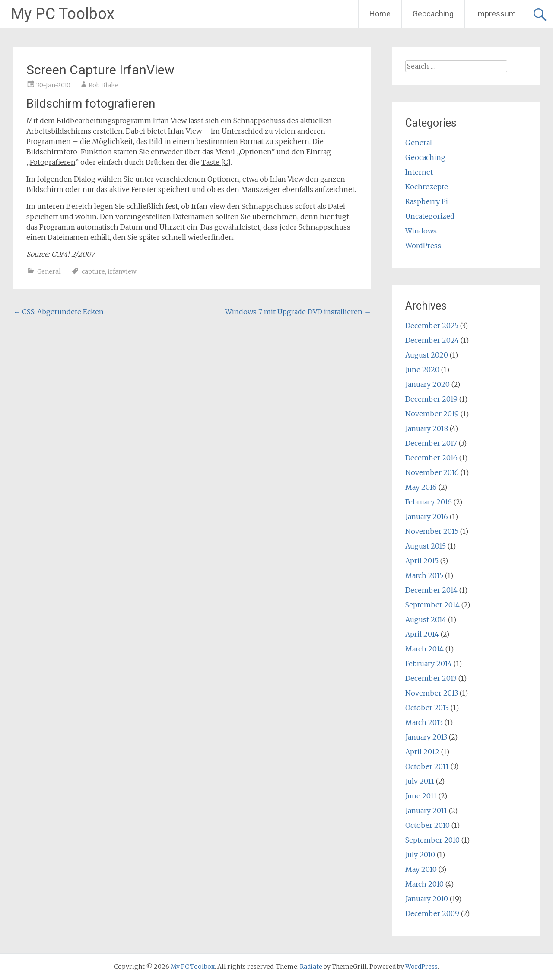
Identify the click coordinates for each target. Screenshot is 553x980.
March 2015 (424, 575)
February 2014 (429, 664)
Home (380, 14)
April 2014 (422, 634)
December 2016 (431, 458)
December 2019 (431, 399)
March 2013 (424, 722)
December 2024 (432, 340)
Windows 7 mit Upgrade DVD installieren (298, 312)
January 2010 (427, 899)
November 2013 (432, 693)
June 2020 (422, 370)
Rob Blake (103, 85)
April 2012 (422, 752)
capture (93, 271)
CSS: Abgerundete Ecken (59, 312)
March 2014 (424, 649)
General (49, 271)
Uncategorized (430, 216)
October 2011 (427, 766)
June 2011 (421, 796)
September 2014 (432, 605)
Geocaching (433, 14)
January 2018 (427, 428)
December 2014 (431, 590)
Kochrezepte (427, 187)
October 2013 (427, 708)
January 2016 (427, 517)
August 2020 (427, 355)
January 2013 (426, 737)
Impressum (496, 14)
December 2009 (432, 913)
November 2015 (432, 531)
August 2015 (426, 546)
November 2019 (432, 414)
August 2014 (426, 619)
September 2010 (432, 840)
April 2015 (422, 561)
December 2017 (431, 443)
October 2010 (427, 825)
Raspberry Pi (427, 201)
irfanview (122, 271)
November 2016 (432, 472)
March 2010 (424, 884)
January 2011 (426, 811)
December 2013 (431, 678)
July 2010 (420, 855)
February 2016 (429, 502)
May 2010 (421, 869)
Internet (419, 172)
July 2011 (420, 781)
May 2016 (421, 487)
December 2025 (432, 326)
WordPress (423, 246)
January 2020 (427, 384)
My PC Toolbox (63, 14)
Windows (421, 231)
